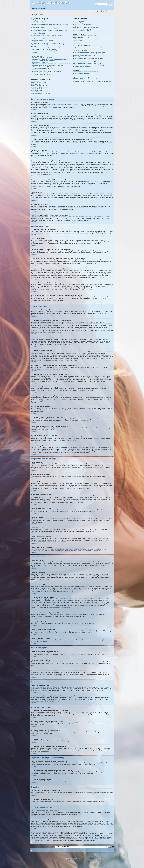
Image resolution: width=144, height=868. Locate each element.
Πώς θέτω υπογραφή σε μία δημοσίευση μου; (43, 61)
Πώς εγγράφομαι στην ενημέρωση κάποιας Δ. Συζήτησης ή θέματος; (91, 65)
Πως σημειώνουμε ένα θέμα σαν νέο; (40, 76)
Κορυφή (34, 109)
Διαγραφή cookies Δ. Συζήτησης (83, 850)
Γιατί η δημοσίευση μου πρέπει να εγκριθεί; (42, 74)
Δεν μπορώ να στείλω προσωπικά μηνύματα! (84, 36)
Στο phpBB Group (85, 812)
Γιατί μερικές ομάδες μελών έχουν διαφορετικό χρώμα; (87, 28)
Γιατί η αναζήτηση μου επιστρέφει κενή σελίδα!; (85, 55)
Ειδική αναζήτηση (109, 5)
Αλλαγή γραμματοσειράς (112, 8)
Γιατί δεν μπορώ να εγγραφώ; (38, 34)
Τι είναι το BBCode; (36, 81)
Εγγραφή (104, 11)
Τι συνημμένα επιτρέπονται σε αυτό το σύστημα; (86, 72)
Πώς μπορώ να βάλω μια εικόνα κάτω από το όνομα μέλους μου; (48, 48)
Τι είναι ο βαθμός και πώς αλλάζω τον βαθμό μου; (44, 49)
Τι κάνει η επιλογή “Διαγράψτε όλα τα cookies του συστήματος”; (47, 35)
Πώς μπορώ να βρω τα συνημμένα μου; (83, 73)
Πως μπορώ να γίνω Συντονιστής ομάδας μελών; (86, 26)
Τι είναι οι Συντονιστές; (79, 21)
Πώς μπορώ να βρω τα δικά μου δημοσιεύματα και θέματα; (88, 58)
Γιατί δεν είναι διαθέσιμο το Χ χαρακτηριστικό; (85, 80)
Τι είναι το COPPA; (35, 32)
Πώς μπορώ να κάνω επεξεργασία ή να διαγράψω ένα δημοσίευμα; (48, 59)
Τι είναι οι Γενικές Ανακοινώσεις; (39, 87)
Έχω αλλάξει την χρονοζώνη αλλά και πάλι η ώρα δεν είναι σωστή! (48, 43)
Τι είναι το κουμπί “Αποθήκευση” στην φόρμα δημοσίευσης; (46, 73)
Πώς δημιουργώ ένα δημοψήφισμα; (40, 62)
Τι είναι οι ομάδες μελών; (79, 23)
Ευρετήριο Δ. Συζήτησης (39, 8)
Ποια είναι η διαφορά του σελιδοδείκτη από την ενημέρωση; (89, 64)
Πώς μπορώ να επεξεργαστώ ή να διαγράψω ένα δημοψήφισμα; (48, 65)
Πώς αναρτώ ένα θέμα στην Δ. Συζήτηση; (41, 58)
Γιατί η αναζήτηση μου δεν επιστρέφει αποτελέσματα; (87, 54)
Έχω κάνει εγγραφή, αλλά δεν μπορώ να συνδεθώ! (44, 29)
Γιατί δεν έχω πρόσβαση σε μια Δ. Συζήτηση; (42, 67)
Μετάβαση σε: (51, 846)
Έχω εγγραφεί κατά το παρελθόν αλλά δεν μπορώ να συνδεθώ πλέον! (49, 31)
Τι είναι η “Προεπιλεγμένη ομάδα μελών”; (84, 29)
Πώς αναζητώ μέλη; (78, 57)
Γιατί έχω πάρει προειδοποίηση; (39, 70)
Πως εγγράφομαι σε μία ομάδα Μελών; (83, 24)
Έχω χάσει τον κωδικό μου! (38, 28)
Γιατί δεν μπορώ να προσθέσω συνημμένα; (42, 68)
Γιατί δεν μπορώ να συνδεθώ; (38, 20)
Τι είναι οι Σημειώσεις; (36, 90)
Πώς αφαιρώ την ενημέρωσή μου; (82, 67)
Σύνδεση (111, 11)
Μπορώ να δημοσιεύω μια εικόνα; (40, 86)
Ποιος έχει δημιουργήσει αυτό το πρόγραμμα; (85, 78)
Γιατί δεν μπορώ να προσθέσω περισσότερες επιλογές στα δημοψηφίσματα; (51, 64)
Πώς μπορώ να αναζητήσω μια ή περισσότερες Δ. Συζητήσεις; (89, 52)
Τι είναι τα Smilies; (35, 84)
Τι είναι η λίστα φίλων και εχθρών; (82, 45)
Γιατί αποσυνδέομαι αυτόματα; (39, 23)
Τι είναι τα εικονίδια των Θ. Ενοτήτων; (40, 93)
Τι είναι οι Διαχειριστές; (79, 20)
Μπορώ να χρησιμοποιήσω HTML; (40, 83)
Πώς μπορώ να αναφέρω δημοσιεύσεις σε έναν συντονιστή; (46, 71)
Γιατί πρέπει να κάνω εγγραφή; (39, 21)
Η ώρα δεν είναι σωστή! (37, 42)
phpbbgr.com (79, 867)
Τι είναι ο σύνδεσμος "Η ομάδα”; (81, 31)
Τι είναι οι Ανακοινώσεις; (37, 89)
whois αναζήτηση (48, 835)
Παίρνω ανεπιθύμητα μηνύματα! (81, 37)
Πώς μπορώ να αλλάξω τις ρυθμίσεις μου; (42, 40)
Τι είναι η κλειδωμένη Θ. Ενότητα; (39, 92)
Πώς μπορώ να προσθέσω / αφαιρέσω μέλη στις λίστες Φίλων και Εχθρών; (92, 47)
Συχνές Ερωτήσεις (95, 11)
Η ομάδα (71, 850)
